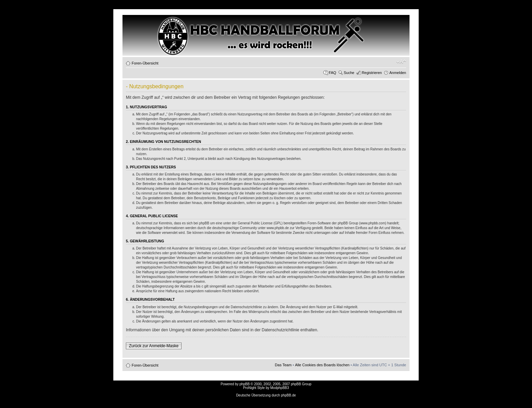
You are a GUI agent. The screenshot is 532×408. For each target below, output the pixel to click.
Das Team (283, 365)
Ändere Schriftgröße (401, 62)
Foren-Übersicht (145, 63)
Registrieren (372, 73)
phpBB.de (288, 395)
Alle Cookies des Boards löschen (322, 365)
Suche (349, 73)
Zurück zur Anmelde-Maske (154, 346)
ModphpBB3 (280, 388)
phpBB (245, 384)
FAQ (332, 73)
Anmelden (398, 73)
